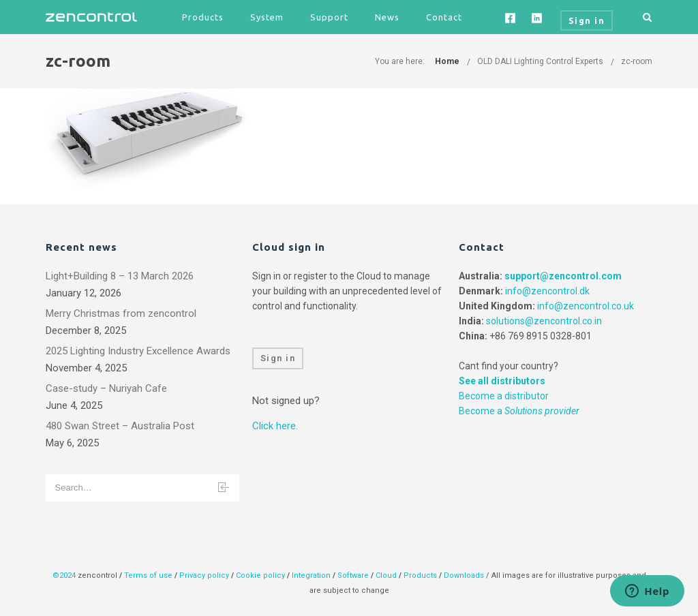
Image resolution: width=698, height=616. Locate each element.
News (387, 17)
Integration (311, 575)
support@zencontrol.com (563, 276)
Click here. (275, 426)
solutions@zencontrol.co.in (544, 321)
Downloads (464, 575)
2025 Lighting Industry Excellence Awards (138, 351)
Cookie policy (260, 575)
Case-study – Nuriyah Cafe (106, 388)
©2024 (64, 575)
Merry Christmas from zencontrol (121, 313)
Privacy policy (204, 575)
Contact (444, 17)
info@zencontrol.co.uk (586, 306)
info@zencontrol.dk (547, 291)
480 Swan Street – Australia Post (120, 426)
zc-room (637, 61)
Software (353, 575)
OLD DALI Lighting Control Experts (540, 61)
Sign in (278, 358)
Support (329, 17)
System (267, 17)
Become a (519, 411)
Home (447, 61)
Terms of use (148, 575)
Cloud (387, 575)
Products (203, 17)
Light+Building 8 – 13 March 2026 (120, 276)
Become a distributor (504, 396)
